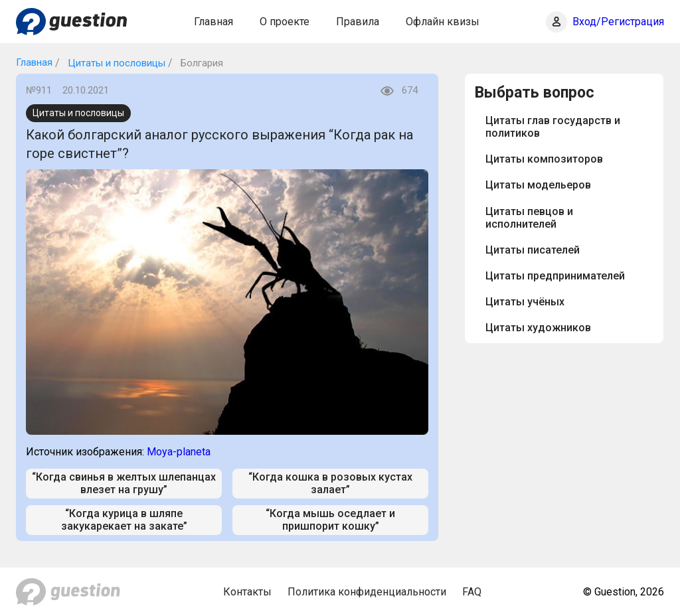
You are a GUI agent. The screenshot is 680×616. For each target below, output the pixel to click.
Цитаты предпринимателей (555, 276)
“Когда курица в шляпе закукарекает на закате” (124, 520)
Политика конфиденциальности (367, 592)
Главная (213, 22)
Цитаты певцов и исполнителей (529, 218)
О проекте (285, 22)
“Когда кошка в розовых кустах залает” (330, 483)
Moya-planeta (179, 452)
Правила (358, 22)
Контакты (247, 592)
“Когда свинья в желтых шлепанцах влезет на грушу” (124, 483)
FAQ (472, 592)
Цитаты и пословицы (115, 63)
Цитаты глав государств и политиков (553, 127)
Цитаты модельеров (538, 185)
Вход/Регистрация (618, 22)
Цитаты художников (538, 328)
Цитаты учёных (525, 302)
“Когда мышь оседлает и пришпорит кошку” (330, 520)
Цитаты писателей (533, 250)
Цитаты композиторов (544, 159)
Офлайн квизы (443, 22)
